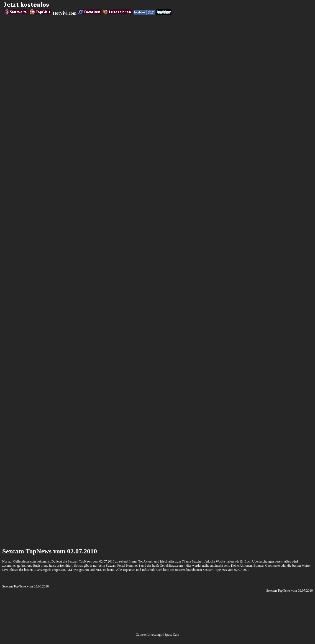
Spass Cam (172, 635)
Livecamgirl (156, 635)
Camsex (141, 635)
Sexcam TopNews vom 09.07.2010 (290, 591)
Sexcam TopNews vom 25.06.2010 (25, 586)
